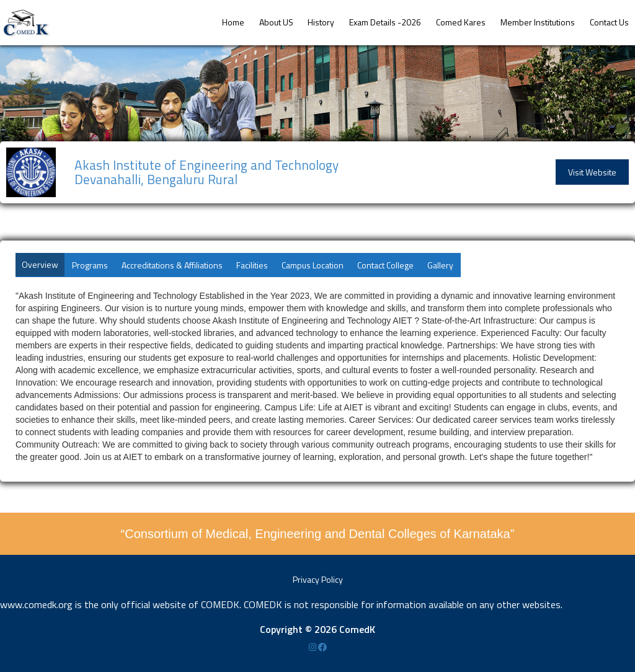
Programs (90, 265)
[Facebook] (322, 647)
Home (233, 22)
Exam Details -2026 (385, 22)
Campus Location (313, 265)
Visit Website (592, 172)
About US (276, 22)
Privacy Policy (318, 579)
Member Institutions (538, 22)
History (321, 22)
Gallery (440, 265)
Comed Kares (461, 22)
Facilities (252, 265)
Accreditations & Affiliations (172, 265)
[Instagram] (313, 647)
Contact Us (609, 22)
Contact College (385, 265)
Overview (40, 264)
